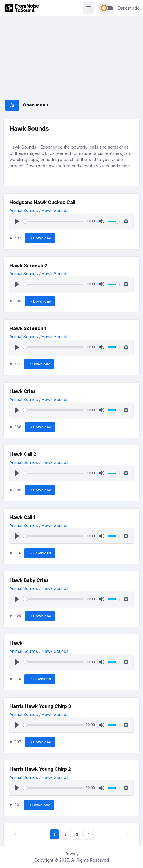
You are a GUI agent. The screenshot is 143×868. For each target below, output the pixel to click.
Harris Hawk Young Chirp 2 (40, 769)
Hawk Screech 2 (28, 265)
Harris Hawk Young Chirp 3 (40, 706)
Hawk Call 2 (23, 454)
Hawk (16, 643)
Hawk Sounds (55, 210)
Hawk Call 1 (22, 517)
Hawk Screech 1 (28, 328)
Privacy (72, 854)
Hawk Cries (23, 391)
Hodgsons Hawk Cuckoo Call (42, 202)
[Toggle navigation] (89, 8)
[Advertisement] (71, 50)
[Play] (17, 221)
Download (40, 238)
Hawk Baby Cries (29, 580)
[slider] (53, 221)
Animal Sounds (24, 210)
